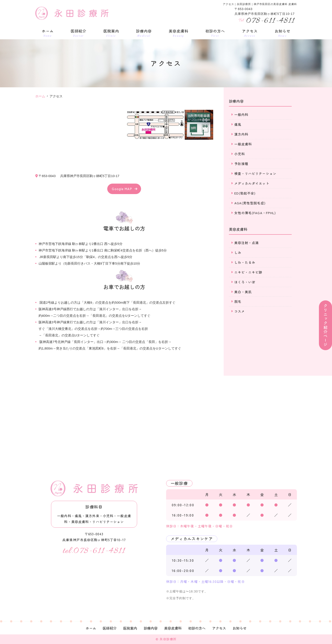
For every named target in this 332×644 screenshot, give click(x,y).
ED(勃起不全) (245, 193)
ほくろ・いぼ (245, 282)
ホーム (48, 33)
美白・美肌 (243, 292)
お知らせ (283, 33)
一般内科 (241, 115)
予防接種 (241, 164)
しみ (238, 253)
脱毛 (238, 302)
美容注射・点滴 (247, 243)
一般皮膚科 (243, 144)
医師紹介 (78, 33)
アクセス (250, 33)
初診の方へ (215, 33)
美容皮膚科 (179, 33)
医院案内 (111, 33)
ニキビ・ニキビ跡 (248, 272)
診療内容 (144, 33)
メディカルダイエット (252, 183)
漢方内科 (241, 134)
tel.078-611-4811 (94, 551)
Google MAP (122, 189)
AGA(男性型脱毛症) (250, 203)
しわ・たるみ (245, 263)
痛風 (238, 124)
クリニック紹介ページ (325, 325)
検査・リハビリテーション (255, 173)
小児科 (240, 154)
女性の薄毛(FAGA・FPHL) (255, 213)
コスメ (240, 312)
